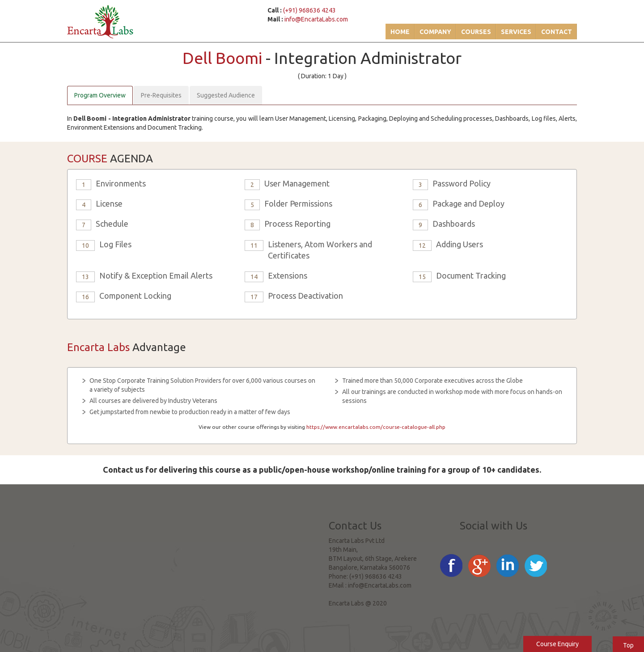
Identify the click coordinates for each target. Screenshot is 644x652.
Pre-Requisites (161, 95)
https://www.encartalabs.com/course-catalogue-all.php (376, 427)
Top (628, 645)
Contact (557, 32)
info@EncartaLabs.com (316, 19)
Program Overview (100, 95)
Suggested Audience (226, 95)
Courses (476, 32)
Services (516, 32)
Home (400, 32)
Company (435, 32)
